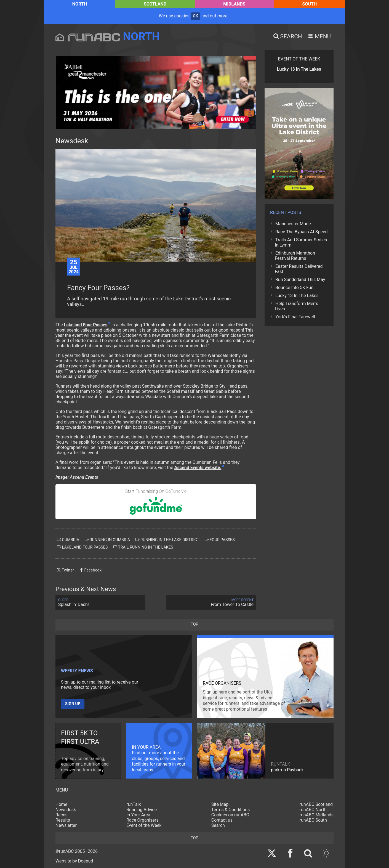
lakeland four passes (82, 547)
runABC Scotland (316, 804)
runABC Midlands (317, 815)
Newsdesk (66, 810)
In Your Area (138, 815)
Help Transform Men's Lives (296, 306)
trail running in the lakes (143, 547)
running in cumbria (107, 540)
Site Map (220, 804)
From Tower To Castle (211, 603)
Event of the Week (144, 825)
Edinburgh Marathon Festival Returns (295, 256)
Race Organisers (142, 820)
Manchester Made (293, 224)
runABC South (313, 820)
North (80, 4)
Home (61, 804)
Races (62, 815)
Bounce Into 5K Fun (294, 288)
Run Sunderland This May (300, 280)
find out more (215, 16)
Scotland (155, 4)
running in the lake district (167, 540)
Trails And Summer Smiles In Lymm (301, 242)
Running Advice (142, 810)
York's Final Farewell (295, 317)
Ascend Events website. (198, 468)
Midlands (234, 4)
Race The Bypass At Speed (302, 232)
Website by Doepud (74, 861)
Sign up (73, 704)
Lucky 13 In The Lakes (297, 296)
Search (218, 825)
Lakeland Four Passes (86, 325)
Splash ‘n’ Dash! (100, 603)
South (310, 4)
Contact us (222, 820)
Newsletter (66, 825)
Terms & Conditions (231, 810)
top (194, 624)
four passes (220, 540)
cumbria (68, 540)
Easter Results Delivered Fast (299, 269)
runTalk (134, 804)
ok (195, 16)
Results (63, 820)
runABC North (313, 810)
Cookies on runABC (230, 815)
